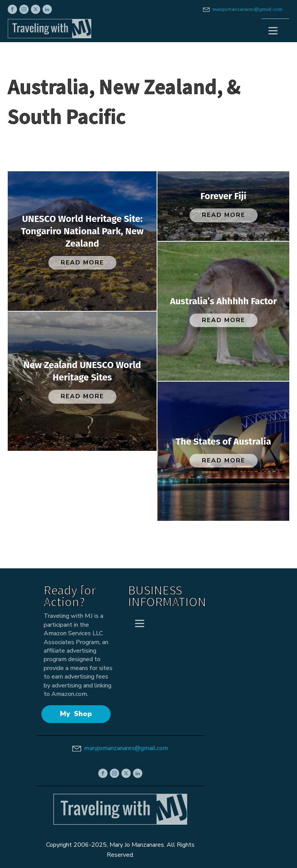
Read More (82, 263)
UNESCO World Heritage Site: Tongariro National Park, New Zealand (82, 231)
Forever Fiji (223, 196)
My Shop (76, 714)
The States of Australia (223, 442)
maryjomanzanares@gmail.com (247, 9)
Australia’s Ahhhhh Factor (223, 301)
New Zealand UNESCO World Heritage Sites (82, 371)
